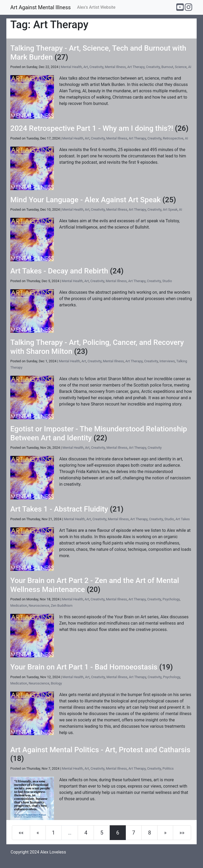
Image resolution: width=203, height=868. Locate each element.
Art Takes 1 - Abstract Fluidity (59, 509)
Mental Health (71, 67)
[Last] (182, 833)
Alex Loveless (53, 852)
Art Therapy (136, 67)
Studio (167, 281)
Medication (19, 606)
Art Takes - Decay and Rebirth (59, 271)
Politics (168, 768)
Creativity (96, 67)
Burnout (167, 67)
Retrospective (173, 138)
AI (190, 67)
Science (181, 67)
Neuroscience (39, 606)
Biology (56, 683)
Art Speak (170, 209)
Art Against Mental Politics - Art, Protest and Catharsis (100, 750)
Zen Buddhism (62, 606)
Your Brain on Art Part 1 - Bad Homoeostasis (84, 667)
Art (86, 67)
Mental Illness (115, 67)
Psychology (171, 599)
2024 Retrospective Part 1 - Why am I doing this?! (92, 128)
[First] (21, 833)
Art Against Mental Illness (41, 7)
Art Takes (183, 519)
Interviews (167, 361)
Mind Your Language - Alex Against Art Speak (86, 200)
